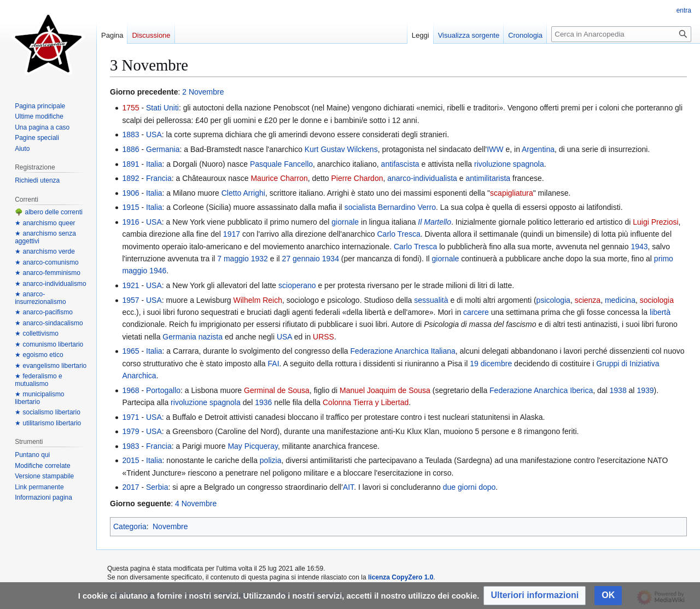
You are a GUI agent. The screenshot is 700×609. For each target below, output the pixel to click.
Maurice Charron (279, 178)
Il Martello (434, 222)
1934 (331, 259)
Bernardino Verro (407, 207)
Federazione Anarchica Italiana (403, 351)
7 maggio (233, 259)
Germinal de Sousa (277, 390)
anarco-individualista (422, 178)
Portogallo (163, 390)
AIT (348, 487)
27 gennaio (301, 259)
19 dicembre (491, 364)
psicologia (553, 300)
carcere (476, 312)
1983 (130, 446)
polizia (271, 460)
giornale (345, 222)
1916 (130, 222)
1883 (130, 134)
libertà (660, 312)
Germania (163, 149)
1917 (232, 234)
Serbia (157, 487)
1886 (130, 149)
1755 (130, 108)
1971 (130, 417)
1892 (130, 178)
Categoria (130, 526)
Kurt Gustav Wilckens (341, 149)
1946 (158, 271)
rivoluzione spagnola (509, 164)
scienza (588, 300)
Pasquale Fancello (281, 164)
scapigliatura (512, 193)
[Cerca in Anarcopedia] (621, 34)
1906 (130, 193)
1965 (130, 351)
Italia (154, 164)
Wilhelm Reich (258, 300)
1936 (263, 402)
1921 (130, 285)
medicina (620, 300)
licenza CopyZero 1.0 (401, 577)
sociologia (657, 300)
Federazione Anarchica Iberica (541, 390)
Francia (159, 178)
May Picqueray (253, 446)
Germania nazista (192, 337)
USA (154, 134)
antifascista (400, 164)
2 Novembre (203, 92)
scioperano (297, 285)
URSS (323, 337)
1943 (639, 247)
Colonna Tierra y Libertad (366, 402)
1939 (645, 390)
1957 (130, 300)
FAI (274, 364)
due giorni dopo (469, 487)
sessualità (431, 300)
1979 (130, 431)
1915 (130, 207)
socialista (360, 207)
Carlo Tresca (398, 234)
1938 (618, 390)
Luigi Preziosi (655, 222)
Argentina (538, 149)
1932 (259, 259)
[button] (535, 596)
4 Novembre (196, 503)
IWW (495, 149)
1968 (130, 390)
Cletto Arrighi (243, 193)
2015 (130, 460)
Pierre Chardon (357, 178)
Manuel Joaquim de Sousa (385, 390)
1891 (130, 164)
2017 (130, 487)
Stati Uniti (162, 108)
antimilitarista (488, 178)
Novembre (170, 526)
